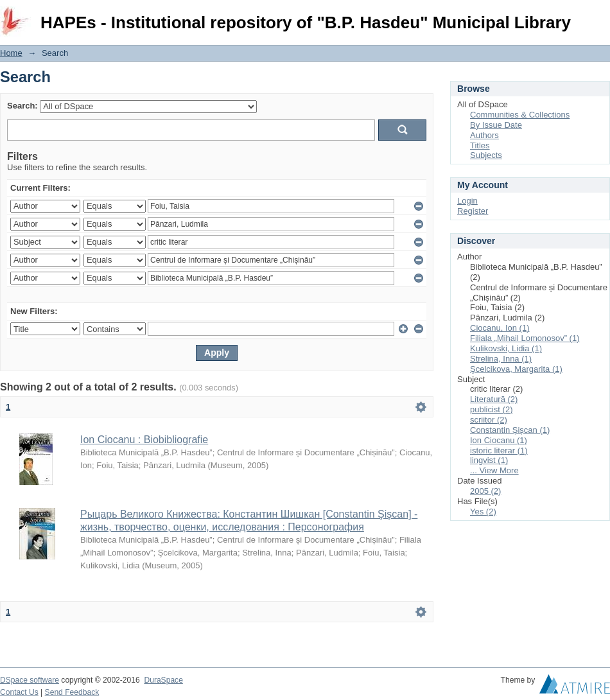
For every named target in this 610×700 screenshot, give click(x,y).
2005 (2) (485, 491)
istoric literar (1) (499, 451)
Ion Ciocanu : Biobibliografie (144, 440)
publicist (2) (491, 409)
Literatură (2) (494, 399)
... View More (494, 470)
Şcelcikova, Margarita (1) (516, 369)
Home (11, 53)
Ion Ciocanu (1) (499, 440)
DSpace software (30, 680)
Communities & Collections (520, 115)
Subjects (486, 155)
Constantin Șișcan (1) (510, 430)
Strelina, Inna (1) (501, 359)
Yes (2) (483, 512)
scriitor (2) (489, 420)
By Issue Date (496, 125)
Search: (22, 106)
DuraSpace (163, 680)
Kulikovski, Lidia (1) (506, 348)
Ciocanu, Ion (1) (500, 328)
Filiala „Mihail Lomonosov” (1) (525, 338)
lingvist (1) (489, 460)
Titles (480, 145)
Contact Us (19, 692)
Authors (484, 135)
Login (600, 16)
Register (473, 211)
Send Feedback (72, 692)
